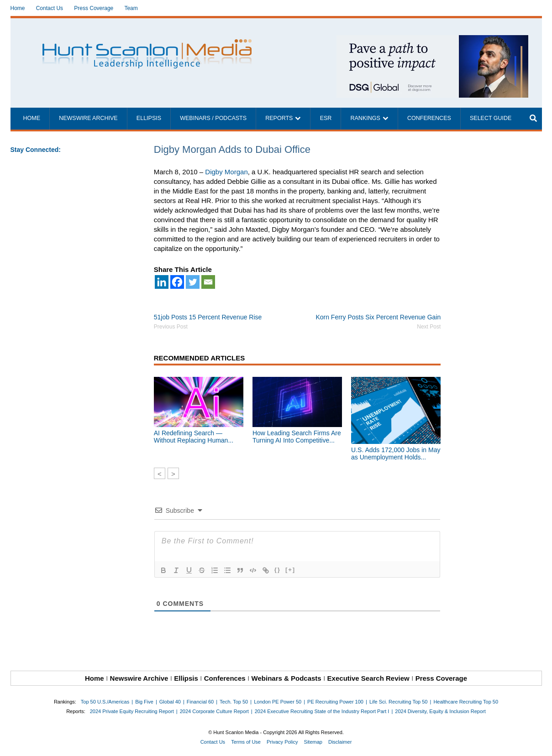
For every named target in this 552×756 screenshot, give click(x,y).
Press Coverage (94, 8)
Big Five (144, 702)
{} (278, 570)
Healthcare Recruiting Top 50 (466, 702)
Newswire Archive (88, 118)
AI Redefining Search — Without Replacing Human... (194, 437)
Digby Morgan (226, 172)
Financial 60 (200, 702)
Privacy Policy (282, 742)
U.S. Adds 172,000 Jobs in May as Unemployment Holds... (396, 454)
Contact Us (50, 8)
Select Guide (491, 118)
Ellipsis (149, 118)
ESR (326, 118)
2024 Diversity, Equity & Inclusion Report (440, 711)
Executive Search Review (368, 678)
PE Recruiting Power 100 (335, 702)
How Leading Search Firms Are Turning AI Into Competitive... (297, 437)
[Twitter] (193, 282)
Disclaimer (340, 742)
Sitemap (313, 742)
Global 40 (170, 702)
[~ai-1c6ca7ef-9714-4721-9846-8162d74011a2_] (432, 40)
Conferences (429, 118)
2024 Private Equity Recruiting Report (132, 711)
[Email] (208, 282)
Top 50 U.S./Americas (105, 702)
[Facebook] (177, 282)
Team (131, 8)
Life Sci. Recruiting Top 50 (399, 702)
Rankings (365, 118)
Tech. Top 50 (234, 702)
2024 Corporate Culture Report (214, 711)
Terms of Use (246, 742)
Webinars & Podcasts (287, 678)
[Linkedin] (162, 282)
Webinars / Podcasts (213, 118)
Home (18, 8)
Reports (279, 118)
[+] (290, 570)
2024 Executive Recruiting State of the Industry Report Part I (322, 711)
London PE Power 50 (278, 702)
